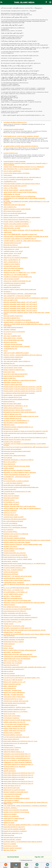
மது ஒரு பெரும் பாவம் (9, 714)
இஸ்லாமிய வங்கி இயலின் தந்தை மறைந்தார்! (15, 186)
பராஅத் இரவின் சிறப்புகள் (10, 349)
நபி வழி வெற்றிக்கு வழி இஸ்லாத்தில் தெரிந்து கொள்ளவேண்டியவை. (21, 487)
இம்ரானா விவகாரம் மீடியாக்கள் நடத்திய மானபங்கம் (17, 440)
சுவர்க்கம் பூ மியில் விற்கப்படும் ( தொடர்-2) (14, 728)
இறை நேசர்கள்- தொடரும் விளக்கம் (13, 663)
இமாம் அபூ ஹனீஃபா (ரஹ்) (10, 300)
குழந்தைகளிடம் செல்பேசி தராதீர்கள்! (13, 525)
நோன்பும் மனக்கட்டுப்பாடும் (11, 215)
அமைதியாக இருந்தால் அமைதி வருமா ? (14, 578)
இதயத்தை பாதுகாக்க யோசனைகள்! (13, 848)
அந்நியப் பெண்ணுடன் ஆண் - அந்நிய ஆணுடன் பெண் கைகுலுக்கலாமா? (22, 508)
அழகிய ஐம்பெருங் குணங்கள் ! (11, 496)
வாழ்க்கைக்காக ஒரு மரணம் (10, 821)
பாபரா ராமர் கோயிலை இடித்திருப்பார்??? (14, 676)
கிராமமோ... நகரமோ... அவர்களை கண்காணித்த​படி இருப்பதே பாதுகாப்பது (23, 355)
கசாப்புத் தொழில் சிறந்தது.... (11, 532)
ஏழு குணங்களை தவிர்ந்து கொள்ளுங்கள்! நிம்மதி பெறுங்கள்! (19, 393)
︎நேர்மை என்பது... (8, 175)
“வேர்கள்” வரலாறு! (8, 624)
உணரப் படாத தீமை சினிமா (10, 188)
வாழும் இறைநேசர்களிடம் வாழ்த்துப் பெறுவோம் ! (16, 481)
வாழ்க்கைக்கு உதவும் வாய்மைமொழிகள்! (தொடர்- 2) (17, 756)
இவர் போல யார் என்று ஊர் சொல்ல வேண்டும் (15, 555)
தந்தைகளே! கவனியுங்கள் (10, 511)
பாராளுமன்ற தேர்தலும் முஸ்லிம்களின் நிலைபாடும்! (17, 758)
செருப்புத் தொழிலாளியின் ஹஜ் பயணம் (14, 340)
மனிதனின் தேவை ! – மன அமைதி (12, 632)
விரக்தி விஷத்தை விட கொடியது (12, 194)
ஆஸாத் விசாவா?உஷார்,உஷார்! (12, 788)
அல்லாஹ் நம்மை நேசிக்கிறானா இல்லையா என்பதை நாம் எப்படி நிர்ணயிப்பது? (24, 167)
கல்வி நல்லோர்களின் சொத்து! (11, 750)
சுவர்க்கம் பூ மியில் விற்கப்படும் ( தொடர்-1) (14, 731)
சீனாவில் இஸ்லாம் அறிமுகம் (11, 429)
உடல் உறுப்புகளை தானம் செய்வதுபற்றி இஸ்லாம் (16, 724)
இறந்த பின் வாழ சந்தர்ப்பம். (11, 245)
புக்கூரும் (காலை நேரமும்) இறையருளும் (14, 376)
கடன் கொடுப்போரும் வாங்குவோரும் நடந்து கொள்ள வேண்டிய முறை (22, 678)
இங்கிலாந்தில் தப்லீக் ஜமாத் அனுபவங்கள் (14, 205)
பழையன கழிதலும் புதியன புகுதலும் (13, 368)
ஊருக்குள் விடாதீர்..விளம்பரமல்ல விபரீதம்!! (15, 519)
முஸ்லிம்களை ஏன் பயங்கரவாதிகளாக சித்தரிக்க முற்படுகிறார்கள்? (20, 657)
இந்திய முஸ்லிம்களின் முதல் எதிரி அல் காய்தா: (16, 613)
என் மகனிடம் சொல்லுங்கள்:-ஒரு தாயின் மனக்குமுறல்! (17, 620)
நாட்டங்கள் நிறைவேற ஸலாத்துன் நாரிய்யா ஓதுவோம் (17, 320)
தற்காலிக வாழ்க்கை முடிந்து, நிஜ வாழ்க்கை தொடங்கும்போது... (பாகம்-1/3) (22, 391)
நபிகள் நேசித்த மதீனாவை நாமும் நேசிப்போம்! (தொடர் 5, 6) (19, 773)
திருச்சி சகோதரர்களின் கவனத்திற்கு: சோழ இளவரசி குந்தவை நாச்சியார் (22, 184)
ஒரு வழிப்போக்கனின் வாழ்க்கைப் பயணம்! (15, 568)
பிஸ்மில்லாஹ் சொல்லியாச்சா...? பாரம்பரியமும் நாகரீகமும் (18, 460)
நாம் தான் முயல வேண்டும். (10, 523)
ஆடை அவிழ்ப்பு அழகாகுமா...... (12, 256)
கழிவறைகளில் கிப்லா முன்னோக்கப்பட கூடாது (15, 406)
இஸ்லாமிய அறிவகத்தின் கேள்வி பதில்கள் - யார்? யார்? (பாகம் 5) (20, 302)
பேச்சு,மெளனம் (7, 646)
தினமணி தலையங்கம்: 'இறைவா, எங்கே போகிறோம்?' (17, 410)
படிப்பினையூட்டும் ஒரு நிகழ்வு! (12, 796)
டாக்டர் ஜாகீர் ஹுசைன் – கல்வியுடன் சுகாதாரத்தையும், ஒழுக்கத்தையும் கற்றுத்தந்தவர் (25, 806)
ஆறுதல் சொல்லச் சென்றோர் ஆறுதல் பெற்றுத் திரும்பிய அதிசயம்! (20, 192)
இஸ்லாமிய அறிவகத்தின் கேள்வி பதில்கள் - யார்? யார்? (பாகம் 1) (20, 311)
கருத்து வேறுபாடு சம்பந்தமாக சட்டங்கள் (14, 626)
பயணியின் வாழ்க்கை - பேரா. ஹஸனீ (13, 251)
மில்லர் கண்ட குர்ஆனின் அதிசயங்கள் (13, 695)
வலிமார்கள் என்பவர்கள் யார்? (11, 665)
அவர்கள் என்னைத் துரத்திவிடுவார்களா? (14, 129)
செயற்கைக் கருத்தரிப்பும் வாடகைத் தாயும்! (14, 767)
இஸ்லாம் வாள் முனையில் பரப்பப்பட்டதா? (14, 682)
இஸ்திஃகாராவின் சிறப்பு (10, 378)
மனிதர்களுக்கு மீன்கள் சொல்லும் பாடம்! (14, 752)
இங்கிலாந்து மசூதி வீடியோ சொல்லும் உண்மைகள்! (16, 247)
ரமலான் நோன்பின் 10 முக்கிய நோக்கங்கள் (14, 161)
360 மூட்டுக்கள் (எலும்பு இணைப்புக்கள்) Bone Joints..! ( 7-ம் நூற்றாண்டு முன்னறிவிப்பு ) (26, 825)
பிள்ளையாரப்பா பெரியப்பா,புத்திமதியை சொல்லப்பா (17, 615)
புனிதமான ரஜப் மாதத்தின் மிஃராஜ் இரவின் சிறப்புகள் (17, 281)
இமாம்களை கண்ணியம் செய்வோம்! (13, 735)
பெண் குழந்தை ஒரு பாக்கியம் (11, 800)
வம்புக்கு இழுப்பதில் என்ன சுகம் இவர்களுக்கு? (16, 374)
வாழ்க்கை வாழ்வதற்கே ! (10, 489)
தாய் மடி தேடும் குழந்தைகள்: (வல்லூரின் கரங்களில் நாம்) (18, 366)
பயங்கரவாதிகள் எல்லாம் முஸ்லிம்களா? (14, 583)
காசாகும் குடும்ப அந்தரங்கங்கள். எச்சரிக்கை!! (15, 527)
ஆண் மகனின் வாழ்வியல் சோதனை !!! (13, 327)
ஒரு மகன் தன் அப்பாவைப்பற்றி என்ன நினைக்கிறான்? (17, 609)
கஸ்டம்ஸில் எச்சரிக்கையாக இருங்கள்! (13, 521)
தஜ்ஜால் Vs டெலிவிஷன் (10, 844)
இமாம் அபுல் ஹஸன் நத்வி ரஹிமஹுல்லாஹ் (15, 213)
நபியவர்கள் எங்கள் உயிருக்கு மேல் (12, 837)
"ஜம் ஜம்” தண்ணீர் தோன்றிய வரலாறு (13, 594)
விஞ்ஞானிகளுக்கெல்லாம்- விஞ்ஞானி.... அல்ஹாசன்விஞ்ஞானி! (20, 294)
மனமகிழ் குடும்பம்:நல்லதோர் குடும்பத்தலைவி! (16, 810)
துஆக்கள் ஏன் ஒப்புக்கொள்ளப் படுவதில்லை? (15, 831)
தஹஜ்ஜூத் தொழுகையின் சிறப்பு (12, 287)
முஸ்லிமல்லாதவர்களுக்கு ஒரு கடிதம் (13, 699)
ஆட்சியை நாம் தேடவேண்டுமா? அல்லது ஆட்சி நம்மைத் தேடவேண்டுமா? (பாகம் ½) (25, 437)
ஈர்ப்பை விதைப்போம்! (9, 464)
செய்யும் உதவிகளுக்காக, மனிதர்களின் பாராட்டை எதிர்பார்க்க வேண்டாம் (22, 177)
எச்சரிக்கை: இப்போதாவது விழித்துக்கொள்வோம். (16, 399)
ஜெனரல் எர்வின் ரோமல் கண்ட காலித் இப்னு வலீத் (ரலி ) (18, 654)
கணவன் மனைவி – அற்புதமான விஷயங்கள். (15, 395)
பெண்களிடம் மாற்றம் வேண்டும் (12, 264)
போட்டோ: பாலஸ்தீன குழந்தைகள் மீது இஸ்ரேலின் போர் (18, 179)
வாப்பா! (5, 351)
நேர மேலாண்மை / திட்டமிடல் (11, 502)
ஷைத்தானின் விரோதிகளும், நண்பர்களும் (14, 827)
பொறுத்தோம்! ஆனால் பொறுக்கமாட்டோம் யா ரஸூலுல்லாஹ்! (19, 196)
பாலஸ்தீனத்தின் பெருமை (10, 182)
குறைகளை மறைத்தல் (9, 453)
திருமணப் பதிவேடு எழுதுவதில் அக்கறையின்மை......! (17, 222)
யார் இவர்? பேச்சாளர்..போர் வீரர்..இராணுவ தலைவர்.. (17, 720)
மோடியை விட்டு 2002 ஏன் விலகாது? (13, 680)
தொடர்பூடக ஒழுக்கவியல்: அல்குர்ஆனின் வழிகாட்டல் (17, 760)
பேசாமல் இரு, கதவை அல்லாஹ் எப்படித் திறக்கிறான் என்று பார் (20, 239)
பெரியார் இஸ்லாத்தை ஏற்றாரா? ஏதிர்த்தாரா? (15, 611)
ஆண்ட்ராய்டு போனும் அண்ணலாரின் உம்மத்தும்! (16, 353)
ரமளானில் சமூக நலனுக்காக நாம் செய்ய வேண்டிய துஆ (18, 277)
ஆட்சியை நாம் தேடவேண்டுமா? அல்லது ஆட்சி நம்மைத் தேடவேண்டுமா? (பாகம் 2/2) (26, 431)
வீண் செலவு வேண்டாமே (10, 850)
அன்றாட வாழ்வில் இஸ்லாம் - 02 (12, 260)
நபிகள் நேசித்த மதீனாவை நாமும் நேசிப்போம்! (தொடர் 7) (18, 764)
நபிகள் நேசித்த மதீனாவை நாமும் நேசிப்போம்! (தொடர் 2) (18, 784)
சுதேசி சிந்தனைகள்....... (9, 745)
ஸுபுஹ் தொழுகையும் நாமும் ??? (12, 786)
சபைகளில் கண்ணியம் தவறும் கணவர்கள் (14, 549)
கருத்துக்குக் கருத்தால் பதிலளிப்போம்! (13, 357)
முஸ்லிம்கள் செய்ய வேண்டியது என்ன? (13, 517)
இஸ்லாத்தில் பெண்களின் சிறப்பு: (12, 318)
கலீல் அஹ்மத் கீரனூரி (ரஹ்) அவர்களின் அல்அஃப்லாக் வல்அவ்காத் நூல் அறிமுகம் (24, 630)
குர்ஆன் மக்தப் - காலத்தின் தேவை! (12, 690)
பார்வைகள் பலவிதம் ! (9, 500)
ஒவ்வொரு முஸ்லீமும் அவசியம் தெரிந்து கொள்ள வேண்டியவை (20, 289)
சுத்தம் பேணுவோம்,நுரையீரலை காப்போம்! (15, 709)
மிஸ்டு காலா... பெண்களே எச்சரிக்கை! (13, 570)
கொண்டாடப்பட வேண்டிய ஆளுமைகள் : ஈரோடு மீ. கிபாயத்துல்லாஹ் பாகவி (23, 230)
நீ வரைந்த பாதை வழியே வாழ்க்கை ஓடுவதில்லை (16, 224)
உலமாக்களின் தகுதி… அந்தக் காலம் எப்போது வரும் (17, 477)
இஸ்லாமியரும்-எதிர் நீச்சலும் (11, 574)
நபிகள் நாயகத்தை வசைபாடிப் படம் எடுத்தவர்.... (16, 712)
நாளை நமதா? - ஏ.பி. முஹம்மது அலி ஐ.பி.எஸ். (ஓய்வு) (17, 576)
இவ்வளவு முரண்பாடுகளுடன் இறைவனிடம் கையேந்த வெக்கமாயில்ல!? (22, 217)
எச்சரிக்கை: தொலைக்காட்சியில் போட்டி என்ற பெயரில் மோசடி (20, 506)
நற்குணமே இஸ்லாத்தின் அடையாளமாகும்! (15, 553)
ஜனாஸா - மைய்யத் (8, 648)
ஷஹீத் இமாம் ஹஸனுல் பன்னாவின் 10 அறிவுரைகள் (17, 470)
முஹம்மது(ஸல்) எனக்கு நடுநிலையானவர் (14, 697)
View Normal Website (13, 857)
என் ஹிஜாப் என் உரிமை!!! (10, 547)
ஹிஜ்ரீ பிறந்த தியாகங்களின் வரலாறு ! (13, 598)
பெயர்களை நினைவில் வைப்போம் (12, 418)
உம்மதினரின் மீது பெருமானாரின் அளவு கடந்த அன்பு (17, 492)
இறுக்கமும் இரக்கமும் (9, 402)
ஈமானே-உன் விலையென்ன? (11, 572)
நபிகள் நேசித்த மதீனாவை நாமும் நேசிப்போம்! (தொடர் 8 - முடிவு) (20, 741)
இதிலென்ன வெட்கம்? (9, 363)
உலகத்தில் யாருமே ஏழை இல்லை (12, 442)
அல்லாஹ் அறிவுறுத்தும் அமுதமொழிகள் (14, 640)
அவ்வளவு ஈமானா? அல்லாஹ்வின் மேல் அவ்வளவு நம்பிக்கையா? (20, 617)
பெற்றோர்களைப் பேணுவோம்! (11, 718)
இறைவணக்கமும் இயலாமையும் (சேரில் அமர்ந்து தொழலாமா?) (20, 412)
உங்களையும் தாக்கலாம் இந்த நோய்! (13, 385)
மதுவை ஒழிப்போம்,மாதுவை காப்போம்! (14, 818)
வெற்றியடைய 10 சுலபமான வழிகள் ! (13, 566)
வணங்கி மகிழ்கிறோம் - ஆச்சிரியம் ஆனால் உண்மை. (17, 707)
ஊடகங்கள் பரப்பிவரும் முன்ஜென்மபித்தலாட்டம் (16, 421)
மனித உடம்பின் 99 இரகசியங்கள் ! (12, 285)
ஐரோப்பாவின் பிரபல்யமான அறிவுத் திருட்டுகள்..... (17, 220)
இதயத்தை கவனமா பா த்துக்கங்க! (12, 733)
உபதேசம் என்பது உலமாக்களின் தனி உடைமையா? (17, 798)
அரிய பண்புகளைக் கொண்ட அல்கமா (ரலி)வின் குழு (17, 361)
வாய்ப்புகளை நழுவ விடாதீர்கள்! (12, 270)
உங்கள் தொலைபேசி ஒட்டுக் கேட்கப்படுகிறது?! (16, 557)
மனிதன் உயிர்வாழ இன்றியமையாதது (13, 408)
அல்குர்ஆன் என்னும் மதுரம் (11, 515)
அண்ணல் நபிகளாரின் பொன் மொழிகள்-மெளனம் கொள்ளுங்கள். (20, 637)
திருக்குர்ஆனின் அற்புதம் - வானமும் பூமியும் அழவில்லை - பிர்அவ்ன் (21, 136)
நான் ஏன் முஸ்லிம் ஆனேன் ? (11, 536)
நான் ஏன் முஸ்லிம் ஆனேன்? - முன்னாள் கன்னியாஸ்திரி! (18, 190)
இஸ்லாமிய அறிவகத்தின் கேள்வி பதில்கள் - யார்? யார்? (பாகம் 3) (20, 306)
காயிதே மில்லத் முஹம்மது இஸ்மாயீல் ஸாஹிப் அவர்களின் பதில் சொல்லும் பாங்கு (25, 667)
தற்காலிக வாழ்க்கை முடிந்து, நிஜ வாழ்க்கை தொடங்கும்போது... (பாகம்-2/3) (22, 389)
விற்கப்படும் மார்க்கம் (9, 494)
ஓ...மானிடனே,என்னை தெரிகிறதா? (13, 483)
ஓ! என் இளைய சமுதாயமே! (11, 846)
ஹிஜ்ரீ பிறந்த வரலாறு (9, 425)
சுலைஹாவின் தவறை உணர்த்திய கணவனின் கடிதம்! (17, 485)
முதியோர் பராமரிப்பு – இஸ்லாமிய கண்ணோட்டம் (16, 226)
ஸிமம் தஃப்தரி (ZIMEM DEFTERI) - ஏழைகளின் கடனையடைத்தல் (20, 234)
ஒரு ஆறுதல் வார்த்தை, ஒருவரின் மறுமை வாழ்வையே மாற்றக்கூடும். (21, 146)
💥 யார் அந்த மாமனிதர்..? (10, 462)
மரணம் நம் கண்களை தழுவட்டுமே (12, 414)
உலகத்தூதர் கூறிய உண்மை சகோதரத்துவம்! (15, 456)
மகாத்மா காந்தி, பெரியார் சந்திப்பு (12, 716)
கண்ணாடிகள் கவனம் (9, 823)
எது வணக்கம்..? (7, 292)
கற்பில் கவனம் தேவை (9, 372)
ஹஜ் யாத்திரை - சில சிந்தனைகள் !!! (12, 652)
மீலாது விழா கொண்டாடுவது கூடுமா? (13, 316)
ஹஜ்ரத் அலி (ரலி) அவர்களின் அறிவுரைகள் (14, 829)
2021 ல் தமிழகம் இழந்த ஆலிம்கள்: (12, 211)
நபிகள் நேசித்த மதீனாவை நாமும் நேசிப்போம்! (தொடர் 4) (18, 777)
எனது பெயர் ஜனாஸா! (9, 673)
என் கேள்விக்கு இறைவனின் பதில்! (12, 359)
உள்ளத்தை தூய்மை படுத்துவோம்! (12, 748)
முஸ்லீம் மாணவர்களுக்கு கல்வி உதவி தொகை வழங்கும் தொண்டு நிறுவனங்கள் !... (25, 433)
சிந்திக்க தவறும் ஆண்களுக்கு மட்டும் (13, 833)
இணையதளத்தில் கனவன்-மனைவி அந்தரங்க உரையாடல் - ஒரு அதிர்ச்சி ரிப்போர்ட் (25, 563)
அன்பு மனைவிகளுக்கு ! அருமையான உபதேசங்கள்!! (17, 296)
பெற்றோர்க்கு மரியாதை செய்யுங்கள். (13, 344)
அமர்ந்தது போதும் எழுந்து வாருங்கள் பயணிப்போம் (17, 580)
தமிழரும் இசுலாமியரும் (10, 688)
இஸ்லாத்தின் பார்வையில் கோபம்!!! (13, 382)
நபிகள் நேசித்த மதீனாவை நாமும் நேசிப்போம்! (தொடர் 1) (18, 781)
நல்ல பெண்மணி (8, 458)
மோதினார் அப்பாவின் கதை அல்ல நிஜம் (14, 779)
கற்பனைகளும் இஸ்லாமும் (10, 705)
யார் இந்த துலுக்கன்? (9, 468)
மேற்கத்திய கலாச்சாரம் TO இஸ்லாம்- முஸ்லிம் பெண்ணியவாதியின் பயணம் (23, 544)
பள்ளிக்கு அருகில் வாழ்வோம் (11, 504)
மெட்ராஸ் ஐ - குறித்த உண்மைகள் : (12, 596)
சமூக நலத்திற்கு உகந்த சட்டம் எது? (12, 622)
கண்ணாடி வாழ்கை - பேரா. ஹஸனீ (12, 253)
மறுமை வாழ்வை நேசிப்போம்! (11, 739)
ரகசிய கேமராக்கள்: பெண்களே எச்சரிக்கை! (14, 538)
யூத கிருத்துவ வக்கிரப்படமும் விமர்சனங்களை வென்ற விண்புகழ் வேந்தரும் (23, 842)
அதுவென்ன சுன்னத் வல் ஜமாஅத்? (12, 243)
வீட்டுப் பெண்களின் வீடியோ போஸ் (13, 397)
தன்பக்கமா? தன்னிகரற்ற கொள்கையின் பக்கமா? (16, 792)
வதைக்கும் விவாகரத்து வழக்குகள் (12, 684)
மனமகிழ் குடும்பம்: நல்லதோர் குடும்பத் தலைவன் (16, 812)
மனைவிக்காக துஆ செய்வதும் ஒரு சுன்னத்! (14, 283)
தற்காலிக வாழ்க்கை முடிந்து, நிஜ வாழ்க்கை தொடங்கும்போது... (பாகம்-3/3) (22, 387)
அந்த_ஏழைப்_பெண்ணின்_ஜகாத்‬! (12, 336)
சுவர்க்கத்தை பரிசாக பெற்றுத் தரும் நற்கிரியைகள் (16, 534)
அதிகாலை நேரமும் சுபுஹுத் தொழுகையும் (14, 790)
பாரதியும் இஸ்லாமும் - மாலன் (11, 249)
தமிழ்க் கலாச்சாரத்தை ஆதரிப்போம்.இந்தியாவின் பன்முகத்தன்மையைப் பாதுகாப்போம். (26, 298)
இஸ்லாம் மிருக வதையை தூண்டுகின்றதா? (14, 693)
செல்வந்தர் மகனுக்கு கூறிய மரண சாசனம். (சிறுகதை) (17, 542)
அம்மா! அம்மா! (8, 334)
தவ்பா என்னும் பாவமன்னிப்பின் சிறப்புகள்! (15, 726)
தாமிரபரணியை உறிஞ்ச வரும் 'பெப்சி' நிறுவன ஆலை (17, 600)
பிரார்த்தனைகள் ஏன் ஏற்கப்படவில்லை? (14, 642)
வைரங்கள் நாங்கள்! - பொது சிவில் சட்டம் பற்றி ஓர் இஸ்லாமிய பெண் (21, 322)
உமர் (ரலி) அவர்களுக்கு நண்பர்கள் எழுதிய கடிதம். (16, 737)
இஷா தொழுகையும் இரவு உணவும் (12, 404)
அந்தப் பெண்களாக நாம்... (10, 207)
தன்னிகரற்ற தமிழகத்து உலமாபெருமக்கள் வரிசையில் (17, 209)
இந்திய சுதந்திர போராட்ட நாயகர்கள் (13, 338)
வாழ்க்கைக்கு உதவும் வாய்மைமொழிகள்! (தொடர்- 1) (17, 754)
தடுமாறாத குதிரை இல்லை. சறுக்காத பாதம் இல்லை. (17, 173)
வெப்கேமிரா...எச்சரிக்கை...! (10, 808)
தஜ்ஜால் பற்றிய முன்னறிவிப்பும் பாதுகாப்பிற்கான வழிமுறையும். (20, 380)
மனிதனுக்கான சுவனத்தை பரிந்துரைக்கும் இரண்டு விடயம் (18, 427)
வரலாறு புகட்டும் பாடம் (10, 513)
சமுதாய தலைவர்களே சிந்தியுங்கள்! (12, 794)
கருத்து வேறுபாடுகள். (9, 835)
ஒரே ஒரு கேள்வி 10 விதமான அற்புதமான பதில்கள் (17, 466)
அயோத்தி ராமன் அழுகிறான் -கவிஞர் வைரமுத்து (16, 701)
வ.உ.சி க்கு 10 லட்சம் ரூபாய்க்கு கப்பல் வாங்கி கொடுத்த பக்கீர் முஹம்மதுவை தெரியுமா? (26, 447)
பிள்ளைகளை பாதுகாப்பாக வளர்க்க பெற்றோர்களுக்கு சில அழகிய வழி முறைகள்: (24, 603)
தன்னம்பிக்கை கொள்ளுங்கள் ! (11, 498)
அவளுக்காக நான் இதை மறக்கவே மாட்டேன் (15, 122)
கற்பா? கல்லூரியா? (8, 530)
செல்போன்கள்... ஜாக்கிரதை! (11, 561)
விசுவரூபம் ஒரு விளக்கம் (10, 814)
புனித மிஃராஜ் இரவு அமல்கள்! (11, 279)
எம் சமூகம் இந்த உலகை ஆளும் (12, 266)
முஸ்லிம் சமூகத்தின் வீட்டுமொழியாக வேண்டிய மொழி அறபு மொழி (21, 416)
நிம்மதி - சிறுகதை (8, 479)
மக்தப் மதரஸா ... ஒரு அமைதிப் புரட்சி (13, 590)
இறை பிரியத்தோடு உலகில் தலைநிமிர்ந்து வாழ (15, 423)
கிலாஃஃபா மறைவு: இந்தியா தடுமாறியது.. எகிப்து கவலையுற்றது (20, 650)
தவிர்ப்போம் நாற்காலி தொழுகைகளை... (14, 268)
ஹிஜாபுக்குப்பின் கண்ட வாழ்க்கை (12, 840)
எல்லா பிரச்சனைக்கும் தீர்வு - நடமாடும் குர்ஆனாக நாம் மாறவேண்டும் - (22, 169)
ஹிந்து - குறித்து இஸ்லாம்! (10, 686)
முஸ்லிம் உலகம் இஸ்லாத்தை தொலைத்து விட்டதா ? (17, 475)
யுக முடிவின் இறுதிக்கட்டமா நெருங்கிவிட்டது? (15, 592)
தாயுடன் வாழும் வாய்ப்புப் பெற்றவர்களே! (14, 332)
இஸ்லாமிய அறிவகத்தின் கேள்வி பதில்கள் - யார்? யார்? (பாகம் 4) (20, 304)
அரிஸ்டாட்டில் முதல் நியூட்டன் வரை (13, 661)
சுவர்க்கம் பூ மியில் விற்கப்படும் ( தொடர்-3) (14, 722)
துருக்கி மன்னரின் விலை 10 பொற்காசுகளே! (15, 703)
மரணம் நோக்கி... (8, 232)
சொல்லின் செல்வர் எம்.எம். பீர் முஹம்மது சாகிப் (16, 743)
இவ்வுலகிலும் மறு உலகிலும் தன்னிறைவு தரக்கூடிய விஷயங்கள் (20, 472)
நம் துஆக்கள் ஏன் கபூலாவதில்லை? (12, 449)
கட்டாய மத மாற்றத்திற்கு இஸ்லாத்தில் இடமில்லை (16, 588)
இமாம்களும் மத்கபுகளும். (10, 342)
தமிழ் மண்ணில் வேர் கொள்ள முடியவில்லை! (15, 607)
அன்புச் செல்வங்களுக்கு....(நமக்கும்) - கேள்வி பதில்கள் (18, 559)
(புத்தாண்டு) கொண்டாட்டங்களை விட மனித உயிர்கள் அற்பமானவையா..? (22, 241)
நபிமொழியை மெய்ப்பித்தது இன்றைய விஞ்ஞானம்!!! (17, 451)
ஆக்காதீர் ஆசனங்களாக (10, 771)
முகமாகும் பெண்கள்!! (9, 551)
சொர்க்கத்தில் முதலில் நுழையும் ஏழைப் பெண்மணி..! (17, 346)
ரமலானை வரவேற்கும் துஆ (10, 153)
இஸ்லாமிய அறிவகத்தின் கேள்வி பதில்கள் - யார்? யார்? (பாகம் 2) (20, 308)
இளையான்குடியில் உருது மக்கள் (12, 228)
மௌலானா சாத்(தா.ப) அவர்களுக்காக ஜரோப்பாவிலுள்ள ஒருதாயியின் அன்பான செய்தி (26, 237)
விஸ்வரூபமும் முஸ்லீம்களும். (11, 816)
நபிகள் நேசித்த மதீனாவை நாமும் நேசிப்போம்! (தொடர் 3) (18, 775)
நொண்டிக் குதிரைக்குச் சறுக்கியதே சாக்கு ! (14, 370)
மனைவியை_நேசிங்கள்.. (10, 330)
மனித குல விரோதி (8, 671)
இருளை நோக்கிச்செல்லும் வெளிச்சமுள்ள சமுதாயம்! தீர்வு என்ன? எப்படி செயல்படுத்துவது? (27, 540)
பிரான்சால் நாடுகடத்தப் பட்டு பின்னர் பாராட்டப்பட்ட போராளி (19, 272)
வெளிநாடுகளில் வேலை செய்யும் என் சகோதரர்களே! (17, 659)
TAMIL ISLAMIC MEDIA (24, 2)
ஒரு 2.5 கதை (7, 435)
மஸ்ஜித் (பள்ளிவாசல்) (9, 644)
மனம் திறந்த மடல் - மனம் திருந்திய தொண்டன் (15, 275)
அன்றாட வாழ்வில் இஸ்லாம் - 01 (12, 262)
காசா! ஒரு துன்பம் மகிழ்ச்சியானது (12, 171)
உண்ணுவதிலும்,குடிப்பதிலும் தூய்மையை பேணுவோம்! (18, 762)
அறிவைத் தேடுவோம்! (9, 605)
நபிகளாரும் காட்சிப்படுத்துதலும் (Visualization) (16, 258)
